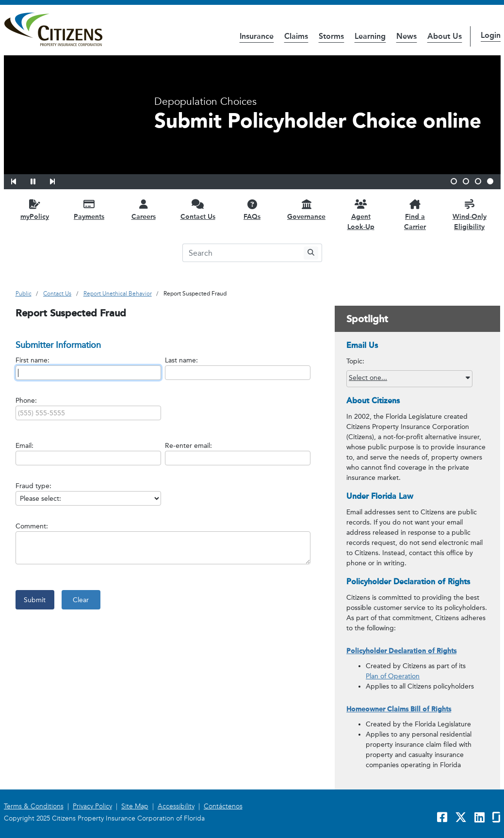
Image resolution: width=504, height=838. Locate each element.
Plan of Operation (393, 676)
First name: (33, 360)
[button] (20, 180)
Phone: (26, 401)
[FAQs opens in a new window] (252, 209)
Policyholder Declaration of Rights (401, 651)
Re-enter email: (188, 446)
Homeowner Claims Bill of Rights (399, 709)
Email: (24, 446)
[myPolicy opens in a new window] (35, 209)
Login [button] (491, 35)
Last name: (181, 360)
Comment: (32, 526)
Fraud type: (33, 486)
